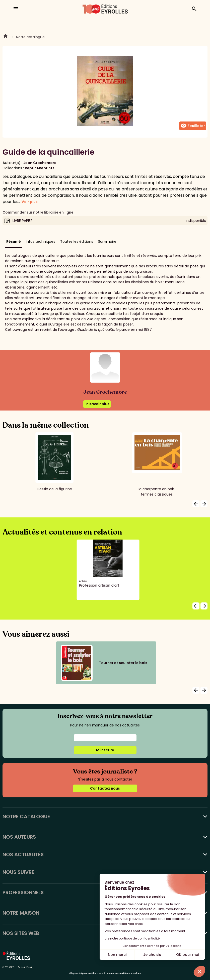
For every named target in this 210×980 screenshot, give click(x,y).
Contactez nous (105, 788)
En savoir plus (97, 404)
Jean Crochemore (40, 163)
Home (6, 37)
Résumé (14, 241)
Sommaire (107, 241)
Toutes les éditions (77, 241)
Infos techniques (41, 241)
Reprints (47, 168)
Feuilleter (193, 126)
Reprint (32, 168)
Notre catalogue (30, 37)
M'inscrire (105, 750)
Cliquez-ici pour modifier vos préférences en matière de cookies (105, 973)
